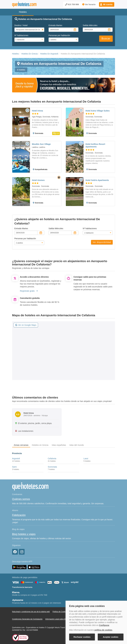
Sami (14, 467)
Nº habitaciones (21, 35)
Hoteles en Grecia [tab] (40, 445)
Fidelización (19, 515)
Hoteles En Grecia (30, 54)
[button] (107, 4)
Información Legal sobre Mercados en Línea (62, 619)
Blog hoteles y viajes (24, 534)
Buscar (106, 39)
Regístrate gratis (29, 291)
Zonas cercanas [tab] (21, 445)
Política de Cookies (60, 612)
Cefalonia (52, 459)
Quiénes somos (21, 499)
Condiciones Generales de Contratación (27, 619)
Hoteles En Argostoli (49, 54)
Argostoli (16, 459)
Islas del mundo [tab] (77, 445)
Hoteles (15, 54)
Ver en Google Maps (26, 325)
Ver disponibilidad (102, 242)
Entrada (55, 25)
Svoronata (52, 467)
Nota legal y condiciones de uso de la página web (31, 612)
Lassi (86, 459)
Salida (90, 25)
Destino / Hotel (21, 25)
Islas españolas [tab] (59, 445)
